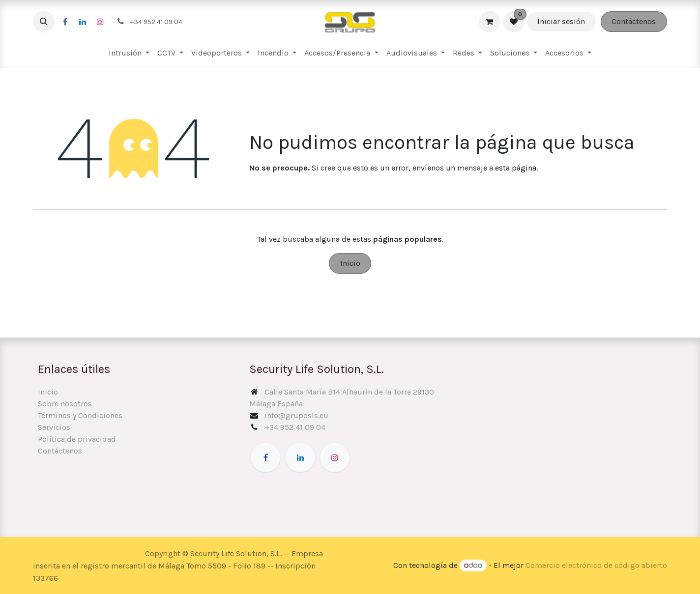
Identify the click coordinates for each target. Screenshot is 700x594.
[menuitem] (129, 53)
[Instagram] (100, 22)
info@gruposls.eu (296, 415)
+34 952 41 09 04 (295, 427)
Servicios (54, 427)
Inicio (350, 263)
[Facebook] (65, 22)
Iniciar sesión (561, 21)
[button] (44, 22)
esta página (516, 168)
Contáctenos (634, 21)
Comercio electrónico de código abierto (596, 565)
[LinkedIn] (83, 22)
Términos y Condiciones (80, 415)
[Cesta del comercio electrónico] (490, 22)
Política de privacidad (77, 439)
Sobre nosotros (65, 404)
